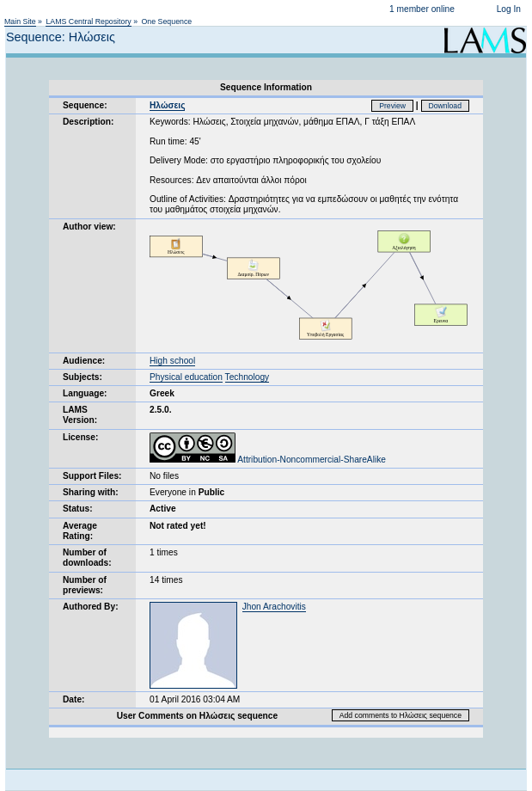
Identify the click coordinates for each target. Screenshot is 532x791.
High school (172, 361)
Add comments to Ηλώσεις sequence (401, 715)
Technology (248, 377)
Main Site (20, 21)
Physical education (186, 377)
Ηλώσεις (167, 105)
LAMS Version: (80, 415)
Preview (392, 106)
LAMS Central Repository (88, 21)
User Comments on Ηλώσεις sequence (198, 716)
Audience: (84, 361)
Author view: (89, 227)
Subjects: (83, 377)
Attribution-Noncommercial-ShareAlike (268, 460)
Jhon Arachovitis (274, 607)
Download (446, 106)
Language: (85, 393)
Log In (509, 9)
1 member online (422, 9)
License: (80, 437)
